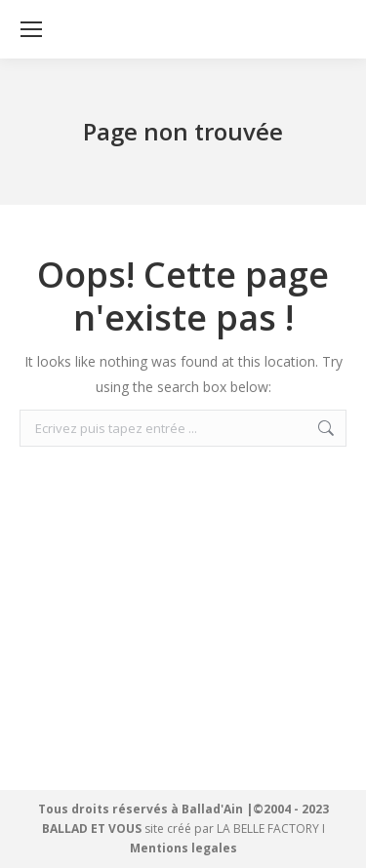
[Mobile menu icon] (31, 29)
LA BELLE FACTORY (268, 829)
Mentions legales (183, 848)
